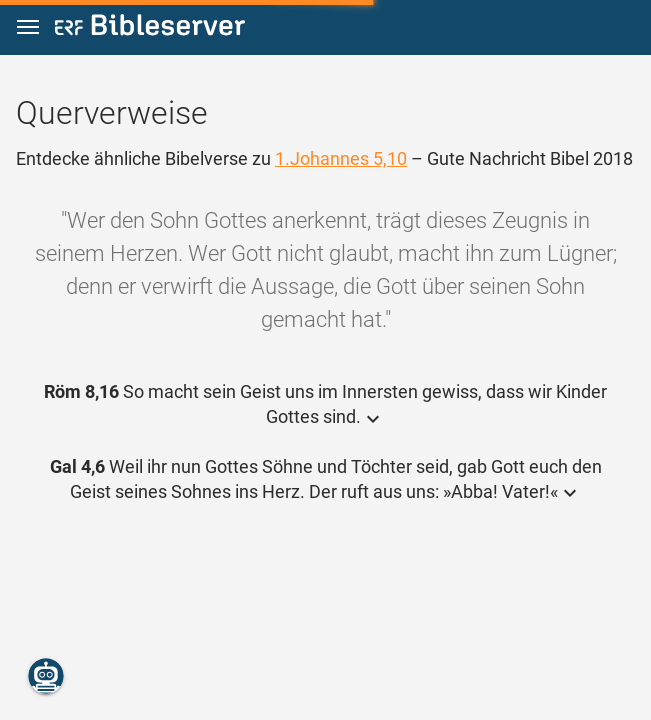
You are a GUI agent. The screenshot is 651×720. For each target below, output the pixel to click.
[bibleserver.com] (150, 28)
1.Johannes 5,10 (341, 158)
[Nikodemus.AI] (46, 676)
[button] (28, 27)
